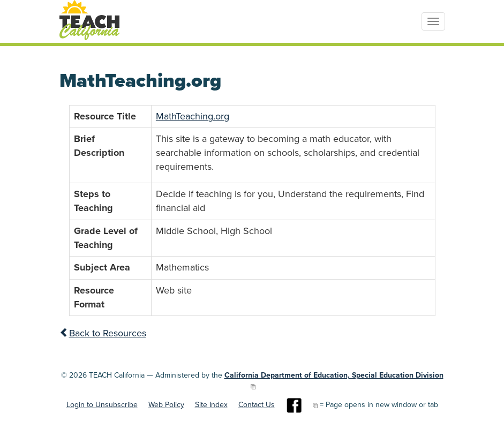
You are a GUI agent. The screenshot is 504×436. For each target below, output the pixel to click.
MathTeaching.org (193, 116)
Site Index (211, 405)
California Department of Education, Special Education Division (334, 375)
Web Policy (166, 405)
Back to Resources (103, 333)
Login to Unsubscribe (102, 405)
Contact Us (257, 405)
